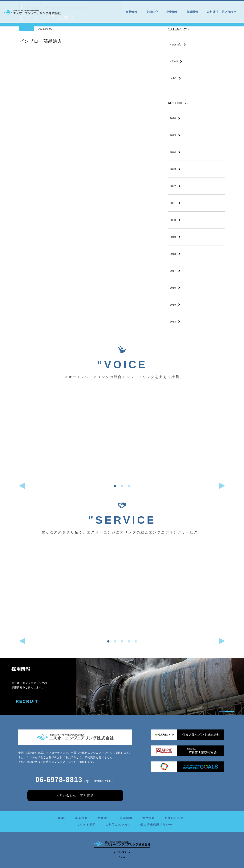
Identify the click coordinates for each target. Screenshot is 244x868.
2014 (173, 322)
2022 (173, 186)
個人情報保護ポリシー (156, 825)
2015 (173, 305)
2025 (173, 135)
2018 (173, 254)
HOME (61, 818)
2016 (173, 288)
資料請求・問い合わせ (222, 12)
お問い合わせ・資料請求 (75, 795)
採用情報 (193, 12)
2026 (173, 118)
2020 (173, 220)
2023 (173, 169)
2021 (173, 203)
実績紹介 (152, 12)
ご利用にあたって (118, 825)
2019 (173, 237)
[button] (115, 486)
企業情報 (173, 12)
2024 (173, 152)
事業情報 (132, 12)
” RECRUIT (25, 702)
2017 (173, 271)
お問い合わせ (174, 818)
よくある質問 (86, 825)
